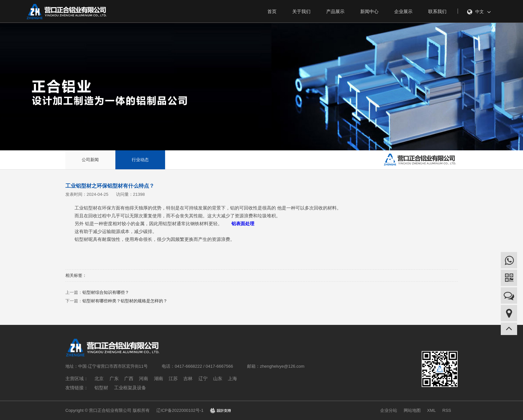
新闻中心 (369, 11)
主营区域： (77, 378)
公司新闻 (90, 160)
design (220, 410)
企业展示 (403, 11)
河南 (143, 378)
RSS (447, 410)
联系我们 (437, 11)
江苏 (173, 378)
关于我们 (301, 11)
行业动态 (140, 160)
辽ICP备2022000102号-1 (180, 410)
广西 (129, 378)
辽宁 (203, 378)
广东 (114, 378)
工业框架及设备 (130, 388)
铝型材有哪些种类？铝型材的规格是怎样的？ (125, 301)
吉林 (188, 378)
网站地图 (412, 410)
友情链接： (77, 388)
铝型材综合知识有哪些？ (106, 292)
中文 (479, 12)
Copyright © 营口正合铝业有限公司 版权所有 (108, 410)
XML (432, 410)
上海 (232, 378)
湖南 (159, 378)
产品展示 (335, 11)
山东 (218, 378)
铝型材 (101, 388)
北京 (99, 378)
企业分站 (389, 410)
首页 (272, 11)
